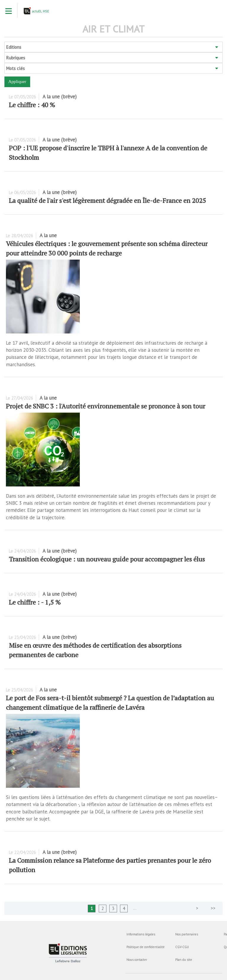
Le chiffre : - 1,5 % (35, 602)
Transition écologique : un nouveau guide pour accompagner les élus (107, 559)
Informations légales (141, 934)
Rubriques (16, 58)
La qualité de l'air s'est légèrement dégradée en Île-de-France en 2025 (107, 200)
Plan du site (184, 960)
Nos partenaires (187, 934)
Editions (14, 47)
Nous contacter (137, 960)
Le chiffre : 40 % (32, 105)
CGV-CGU (182, 947)
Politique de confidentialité (146, 947)
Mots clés (16, 68)
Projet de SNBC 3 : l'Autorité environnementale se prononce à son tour (106, 406)
